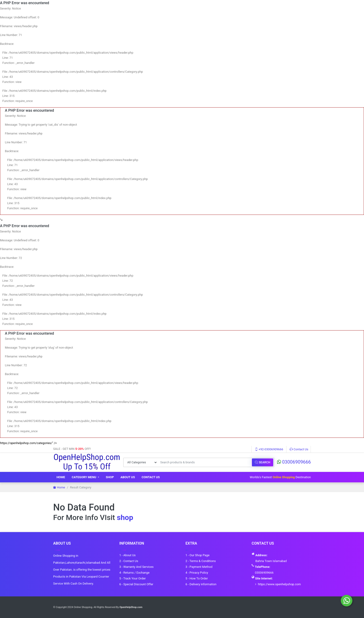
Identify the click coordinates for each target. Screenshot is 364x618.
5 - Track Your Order (133, 578)
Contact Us (299, 449)
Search (263, 462)
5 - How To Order (197, 578)
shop (125, 517)
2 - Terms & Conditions (201, 561)
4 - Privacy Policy (197, 573)
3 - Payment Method (199, 567)
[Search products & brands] (205, 462)
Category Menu (84, 477)
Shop (110, 477)
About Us (128, 477)
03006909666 (294, 462)
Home (61, 477)
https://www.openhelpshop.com (279, 584)
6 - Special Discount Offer (136, 584)
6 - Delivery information (201, 584)
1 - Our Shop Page (197, 555)
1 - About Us (127, 555)
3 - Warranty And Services (136, 567)
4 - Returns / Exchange (134, 573)
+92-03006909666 (269, 449)
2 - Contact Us (129, 561)
